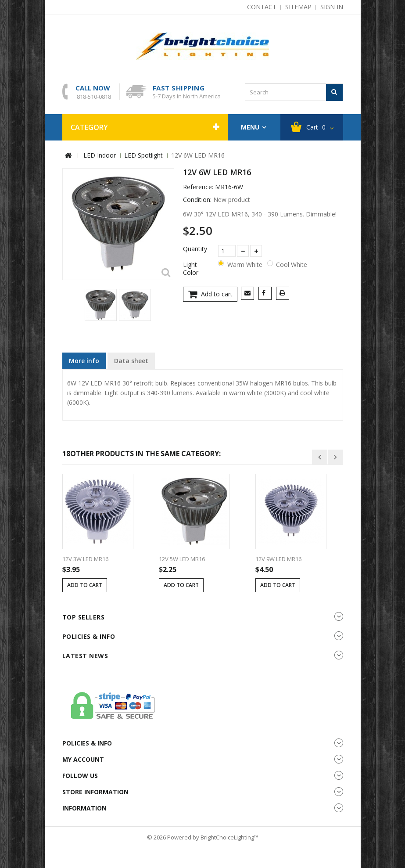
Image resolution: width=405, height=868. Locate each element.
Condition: (197, 200)
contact (262, 7)
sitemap (298, 7)
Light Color (192, 269)
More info (84, 361)
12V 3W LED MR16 (85, 559)
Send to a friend (249, 294)
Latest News (85, 656)
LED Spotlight (143, 155)
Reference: (198, 187)
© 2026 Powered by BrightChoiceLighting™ (203, 837)
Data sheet (131, 361)
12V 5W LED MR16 (182, 559)
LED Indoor (100, 155)
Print (284, 294)
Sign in (332, 7)
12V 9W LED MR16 (278, 559)
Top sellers (84, 617)
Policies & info (89, 636)
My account (83, 759)
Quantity (195, 249)
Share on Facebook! (267, 294)
